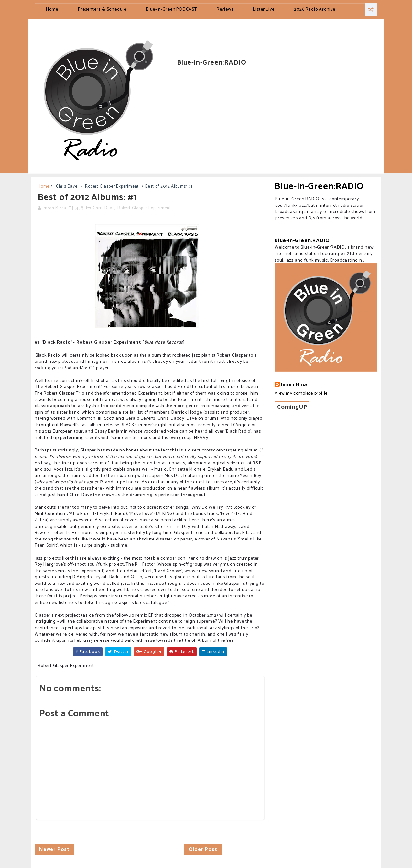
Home (52, 10)
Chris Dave (67, 187)
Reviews (225, 10)
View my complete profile (301, 393)
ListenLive (264, 10)
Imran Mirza (294, 385)
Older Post (203, 849)
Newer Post (54, 849)
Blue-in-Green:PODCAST (172, 10)
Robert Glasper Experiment (112, 187)
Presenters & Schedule (102, 10)
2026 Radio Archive (314, 10)
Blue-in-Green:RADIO (319, 186)
